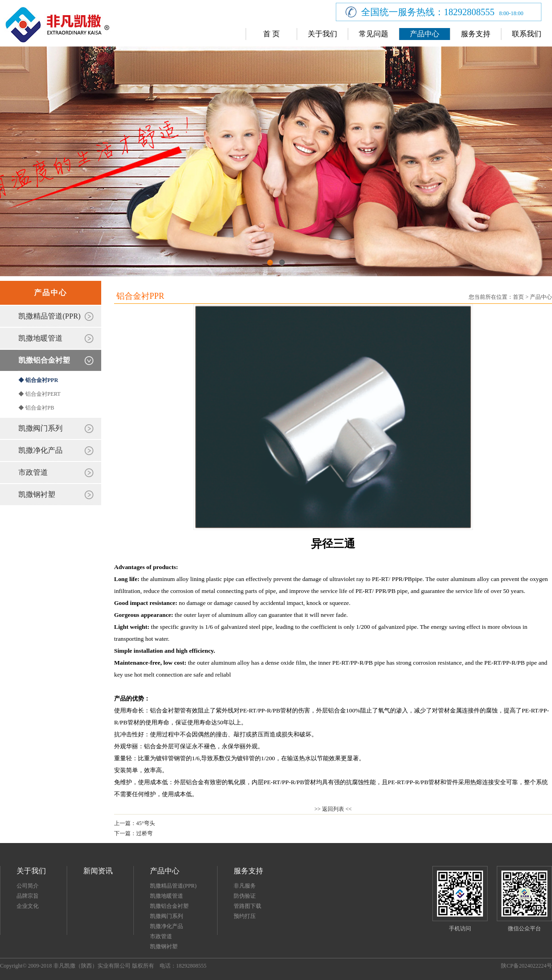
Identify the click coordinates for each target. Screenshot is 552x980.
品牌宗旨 (28, 896)
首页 (518, 297)
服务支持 (476, 34)
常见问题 (374, 34)
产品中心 (425, 34)
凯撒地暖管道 (40, 338)
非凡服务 (245, 886)
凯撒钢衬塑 (37, 494)
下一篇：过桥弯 (133, 833)
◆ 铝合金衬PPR (38, 380)
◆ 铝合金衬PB (36, 408)
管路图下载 (247, 906)
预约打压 (245, 916)
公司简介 (28, 886)
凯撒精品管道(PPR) (49, 316)
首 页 (271, 34)
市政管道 (33, 472)
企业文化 (28, 906)
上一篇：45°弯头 (135, 823)
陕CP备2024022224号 (526, 966)
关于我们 (322, 34)
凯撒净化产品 (40, 450)
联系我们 (527, 34)
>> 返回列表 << (333, 809)
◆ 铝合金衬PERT (40, 394)
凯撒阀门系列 (40, 428)
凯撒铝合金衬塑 (44, 360)
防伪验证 (245, 896)
